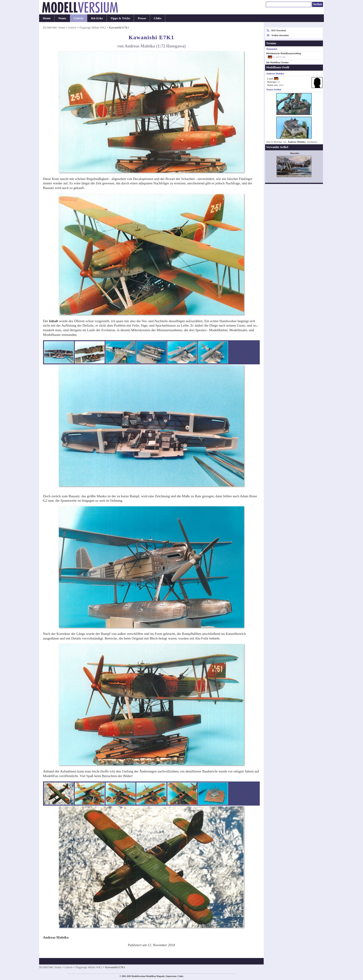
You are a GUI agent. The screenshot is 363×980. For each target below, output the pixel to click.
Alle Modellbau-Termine (277, 63)
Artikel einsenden (280, 35)
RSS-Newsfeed (279, 30)
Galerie (79, 18)
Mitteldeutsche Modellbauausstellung (283, 54)
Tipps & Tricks (120, 18)
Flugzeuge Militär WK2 (93, 28)
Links (181, 976)
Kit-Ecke (97, 18)
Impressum (171, 976)
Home (47, 18)
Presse (142, 18)
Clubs (158, 18)
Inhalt (54, 321)
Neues (62, 18)
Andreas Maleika (297, 142)
